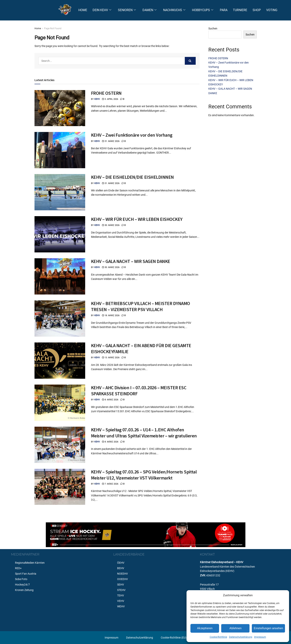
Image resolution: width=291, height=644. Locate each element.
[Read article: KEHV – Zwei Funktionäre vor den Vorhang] (60, 150)
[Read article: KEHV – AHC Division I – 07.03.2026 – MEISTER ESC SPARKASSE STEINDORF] (60, 403)
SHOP (257, 10)
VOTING (272, 10)
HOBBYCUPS (203, 10)
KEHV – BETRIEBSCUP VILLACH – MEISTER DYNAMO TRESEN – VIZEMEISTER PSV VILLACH (141, 306)
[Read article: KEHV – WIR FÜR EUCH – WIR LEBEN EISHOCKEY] (60, 234)
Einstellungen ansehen (268, 628)
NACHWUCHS (174, 10)
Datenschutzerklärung (241, 637)
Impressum (260, 637)
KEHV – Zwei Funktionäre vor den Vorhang (132, 135)
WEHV (121, 606)
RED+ (18, 568)
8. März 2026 (110, 400)
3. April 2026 (110, 99)
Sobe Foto (21, 579)
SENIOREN (127, 10)
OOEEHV (123, 579)
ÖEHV (121, 563)
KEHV (97, 99)
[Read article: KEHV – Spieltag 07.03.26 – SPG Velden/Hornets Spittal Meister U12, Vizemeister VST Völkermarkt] (60, 487)
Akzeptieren (205, 628)
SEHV (121, 585)
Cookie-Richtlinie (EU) (174, 638)
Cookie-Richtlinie (218, 637)
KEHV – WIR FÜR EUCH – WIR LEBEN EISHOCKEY (137, 219)
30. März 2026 (111, 225)
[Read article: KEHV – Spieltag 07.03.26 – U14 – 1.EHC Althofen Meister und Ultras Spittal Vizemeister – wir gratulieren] (60, 445)
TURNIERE (240, 10)
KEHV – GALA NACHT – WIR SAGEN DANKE (131, 261)
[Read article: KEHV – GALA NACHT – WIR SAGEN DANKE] (60, 276)
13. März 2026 (111, 358)
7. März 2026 (110, 484)
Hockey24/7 (22, 585)
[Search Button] (190, 61)
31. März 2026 (111, 141)
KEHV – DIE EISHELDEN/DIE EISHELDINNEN (132, 177)
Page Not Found (53, 28)
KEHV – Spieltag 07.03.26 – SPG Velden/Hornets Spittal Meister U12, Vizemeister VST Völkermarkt (144, 475)
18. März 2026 (111, 315)
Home (38, 28)
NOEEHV (123, 574)
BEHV (121, 568)
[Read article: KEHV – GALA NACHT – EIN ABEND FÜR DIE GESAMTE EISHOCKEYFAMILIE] (60, 361)
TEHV (121, 595)
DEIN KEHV (102, 10)
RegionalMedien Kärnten (30, 563)
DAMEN (149, 10)
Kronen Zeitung (24, 590)
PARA (224, 10)
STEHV (121, 590)
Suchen (213, 28)
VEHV (121, 601)
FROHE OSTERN (106, 93)
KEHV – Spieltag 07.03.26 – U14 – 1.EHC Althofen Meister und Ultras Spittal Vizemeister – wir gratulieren (144, 433)
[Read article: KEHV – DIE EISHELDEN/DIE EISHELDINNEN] (60, 192)
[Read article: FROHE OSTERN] (60, 108)
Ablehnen (235, 628)
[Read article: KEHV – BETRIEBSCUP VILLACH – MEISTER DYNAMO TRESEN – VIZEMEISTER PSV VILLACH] (60, 318)
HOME (83, 10)
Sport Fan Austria (26, 574)
